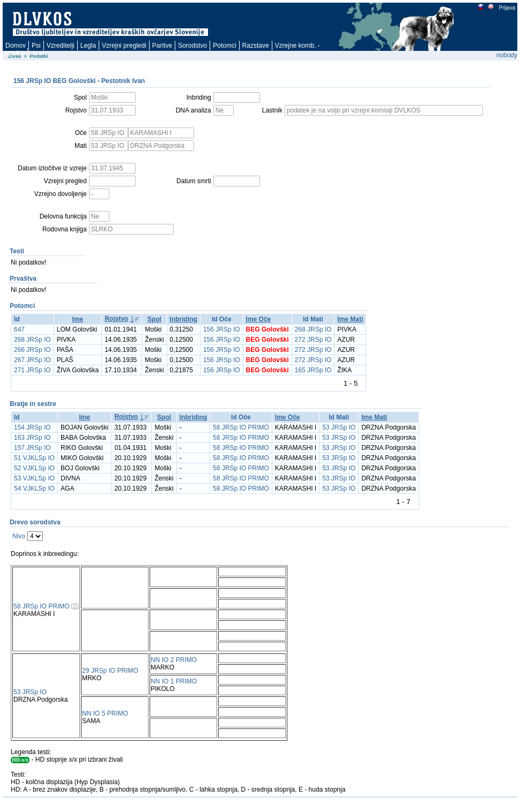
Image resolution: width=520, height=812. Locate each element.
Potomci (224, 46)
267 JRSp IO (32, 360)
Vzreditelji (61, 46)
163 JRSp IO (32, 438)
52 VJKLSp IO (34, 468)
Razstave (256, 46)
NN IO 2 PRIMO (174, 660)
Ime (78, 319)
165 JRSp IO (313, 370)
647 (19, 329)
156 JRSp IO (222, 329)
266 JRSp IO (32, 350)
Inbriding (184, 319)
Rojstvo (116, 319)
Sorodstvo (192, 46)
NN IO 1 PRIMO (174, 681)
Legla (88, 46)
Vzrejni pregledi (124, 46)
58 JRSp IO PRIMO (241, 427)
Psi (36, 46)
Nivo (19, 536)
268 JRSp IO (313, 329)
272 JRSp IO (313, 340)
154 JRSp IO (32, 427)
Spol (154, 319)
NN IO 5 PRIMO (105, 713)
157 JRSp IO (32, 448)
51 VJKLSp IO (34, 458)
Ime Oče (259, 319)
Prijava (507, 8)
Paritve (162, 46)
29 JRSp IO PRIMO (110, 671)
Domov (16, 46)
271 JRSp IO (32, 370)
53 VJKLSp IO (34, 478)
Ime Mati (350, 319)
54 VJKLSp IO (34, 488)
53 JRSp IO (339, 427)
